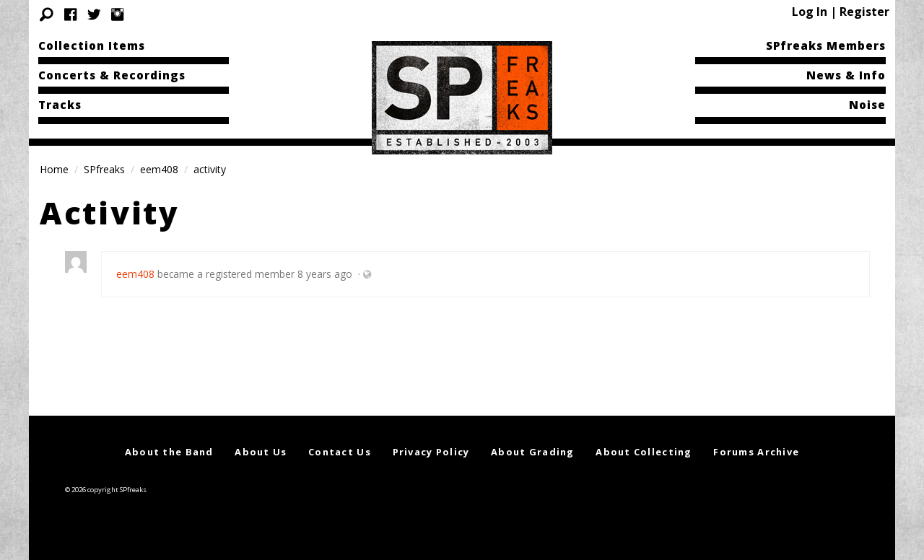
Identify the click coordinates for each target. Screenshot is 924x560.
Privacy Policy (431, 452)
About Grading (533, 452)
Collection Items (92, 45)
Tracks (60, 105)
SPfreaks (104, 169)
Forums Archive (756, 452)
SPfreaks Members (826, 45)
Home (54, 169)
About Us (261, 452)
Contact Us (340, 452)
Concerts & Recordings (112, 75)
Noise (867, 105)
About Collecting (644, 452)
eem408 (159, 169)
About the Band (169, 452)
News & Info (846, 75)
